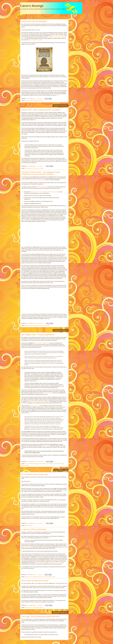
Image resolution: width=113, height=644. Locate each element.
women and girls (25, 465)
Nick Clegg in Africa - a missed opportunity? (38, 335)
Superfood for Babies (42, 187)
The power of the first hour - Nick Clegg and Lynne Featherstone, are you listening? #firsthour (41, 173)
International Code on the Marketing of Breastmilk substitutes (45, 192)
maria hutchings (33, 101)
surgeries (42, 168)
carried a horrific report (35, 406)
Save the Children (48, 393)
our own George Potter (40, 563)
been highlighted (27, 547)
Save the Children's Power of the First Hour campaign (34, 180)
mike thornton (41, 101)
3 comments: (40, 605)
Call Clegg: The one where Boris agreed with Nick (40, 617)
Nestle (57, 464)
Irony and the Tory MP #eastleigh (34, 21)
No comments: (40, 166)
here (57, 95)
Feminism (27, 577)
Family (26, 525)
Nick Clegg (61, 464)
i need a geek (35, 607)
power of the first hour (37, 326)
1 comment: (40, 99)
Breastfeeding (28, 326)
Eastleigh (27, 101)
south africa (41, 577)
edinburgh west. (29, 168)
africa (26, 464)
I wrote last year (46, 446)
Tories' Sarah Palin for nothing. (35, 40)
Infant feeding (42, 464)
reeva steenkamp (34, 577)
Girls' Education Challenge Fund (42, 343)
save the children (46, 326)
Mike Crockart (36, 168)
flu (31, 607)
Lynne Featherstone (50, 464)
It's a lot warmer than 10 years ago (35, 474)
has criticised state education (58, 36)
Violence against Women (50, 577)
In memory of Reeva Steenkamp (34, 529)
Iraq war (30, 525)
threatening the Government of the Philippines (39, 401)
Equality (37, 464)
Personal (41, 607)
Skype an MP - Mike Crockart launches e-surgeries (41, 110)
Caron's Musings (32, 6)
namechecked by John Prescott (55, 563)
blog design (28, 607)
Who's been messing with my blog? (35, 581)
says (49, 538)
